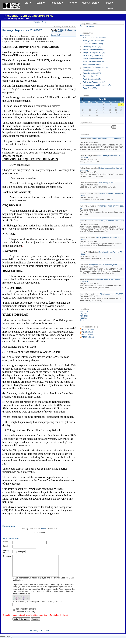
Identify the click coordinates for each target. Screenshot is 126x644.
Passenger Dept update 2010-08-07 (29, 16)
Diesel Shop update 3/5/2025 (111, 294)
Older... (83, 320)
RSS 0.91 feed (88, 330)
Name (6, 542)
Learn (41, 3)
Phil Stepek (62, 30)
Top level (45, 635)
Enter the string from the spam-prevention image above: (37, 606)
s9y (10, 641)
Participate (57, 3)
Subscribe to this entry (25, 616)
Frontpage (35, 635)
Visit (28, 3)
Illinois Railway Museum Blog (17, 18)
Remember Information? (26, 613)
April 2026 (84, 316)
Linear (44, 529)
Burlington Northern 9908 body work (103, 265)
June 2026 (84, 312)
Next (44, 22)
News (72, 3)
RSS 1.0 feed (87, 332)
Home (110, 8)
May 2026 (84, 314)
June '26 (103, 99)
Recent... (83, 318)
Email (6, 546)
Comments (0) (56, 35)
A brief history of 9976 (106, 183)
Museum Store (91, 3)
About (109, 3)
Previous (36, 22)
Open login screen (87, 26)
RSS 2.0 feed (87, 335)
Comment (7, 556)
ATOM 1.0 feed (88, 337)
